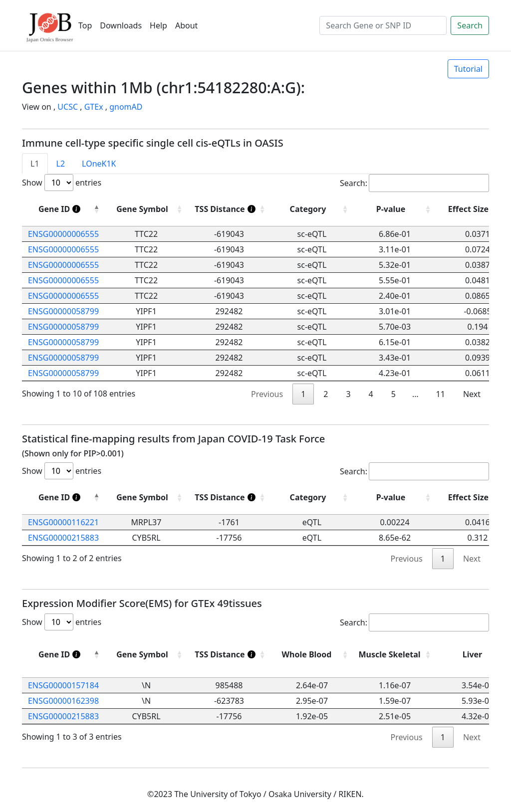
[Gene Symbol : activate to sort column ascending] (146, 209)
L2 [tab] (61, 164)
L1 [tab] (35, 164)
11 (441, 394)
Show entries (62, 183)
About (186, 25)
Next (472, 394)
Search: (414, 183)
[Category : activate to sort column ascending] (312, 209)
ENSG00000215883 (63, 538)
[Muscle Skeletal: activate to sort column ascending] (395, 655)
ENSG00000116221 (63, 522)
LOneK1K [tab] (99, 164)
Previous (267, 394)
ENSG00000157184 (63, 685)
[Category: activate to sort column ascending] (312, 498)
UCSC (68, 107)
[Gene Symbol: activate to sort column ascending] (146, 498)
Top (85, 25)
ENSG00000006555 (63, 234)
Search (470, 25)
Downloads (121, 25)
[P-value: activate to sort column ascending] (395, 498)
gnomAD (126, 107)
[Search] (383, 25)
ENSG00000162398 (63, 701)
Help (158, 25)
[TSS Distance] (229, 209)
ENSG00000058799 (63, 311)
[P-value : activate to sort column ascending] (395, 209)
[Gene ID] (63, 209)
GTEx (94, 107)
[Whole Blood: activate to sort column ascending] (312, 655)
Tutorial (468, 69)
